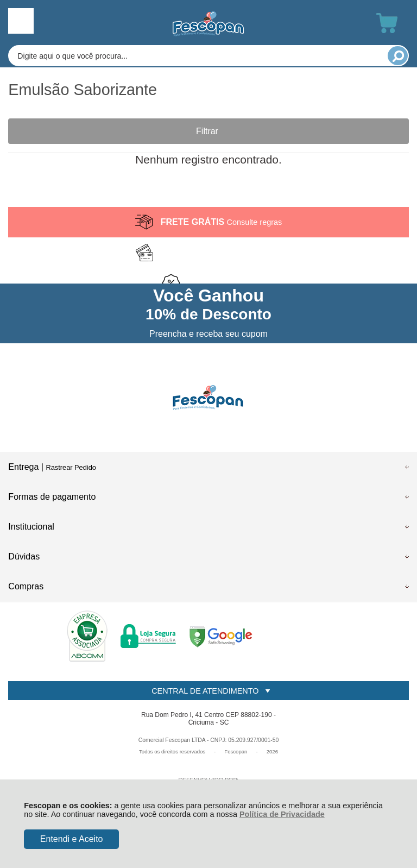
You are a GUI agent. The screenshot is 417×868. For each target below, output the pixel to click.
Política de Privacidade (282, 814)
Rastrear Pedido (71, 467)
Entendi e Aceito (72, 839)
